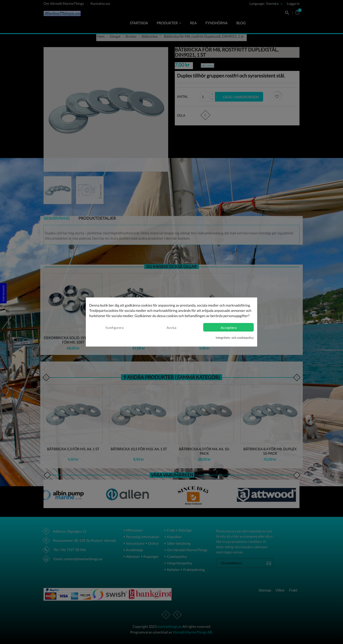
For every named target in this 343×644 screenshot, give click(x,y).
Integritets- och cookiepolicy (235, 338)
